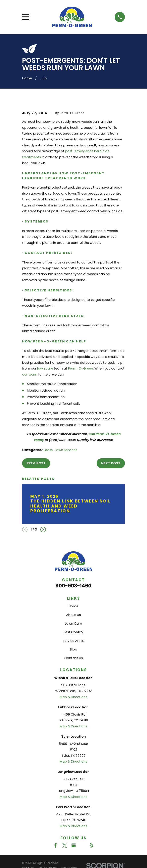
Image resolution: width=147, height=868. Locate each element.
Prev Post (36, 463)
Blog (73, 649)
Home (73, 606)
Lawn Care (73, 623)
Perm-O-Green (81, 368)
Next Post (111, 463)
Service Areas (73, 641)
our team (30, 374)
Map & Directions (73, 697)
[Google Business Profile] (74, 845)
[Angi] (82, 845)
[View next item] (43, 529)
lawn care (45, 368)
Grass (48, 450)
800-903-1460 (73, 586)
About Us (73, 615)
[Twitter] (65, 845)
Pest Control (73, 632)
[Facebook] (56, 845)
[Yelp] (91, 845)
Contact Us (73, 658)
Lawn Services (66, 450)
